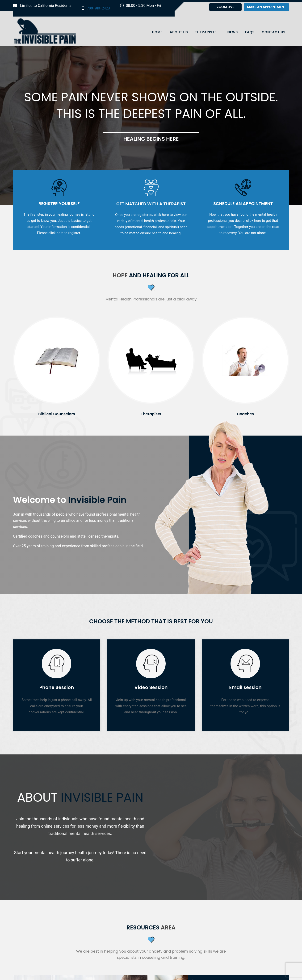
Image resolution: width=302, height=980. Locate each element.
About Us (179, 32)
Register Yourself (59, 203)
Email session (245, 687)
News (233, 32)
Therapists (206, 32)
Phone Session (57, 687)
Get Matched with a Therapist (151, 204)
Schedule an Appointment (243, 203)
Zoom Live (226, 7)
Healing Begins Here (151, 139)
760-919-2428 (96, 8)
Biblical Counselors (57, 414)
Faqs (250, 32)
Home (157, 32)
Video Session (151, 687)
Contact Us (274, 32)
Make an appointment (266, 7)
